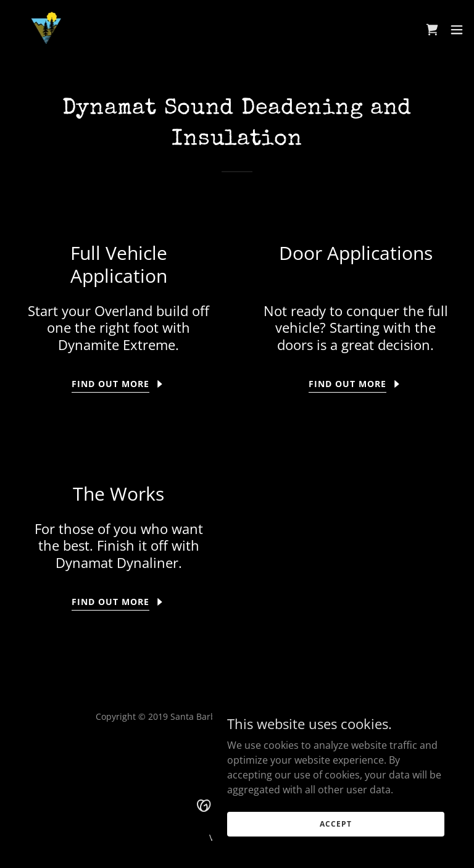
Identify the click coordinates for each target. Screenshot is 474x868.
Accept (335, 849)
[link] (155, 30)
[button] (457, 30)
